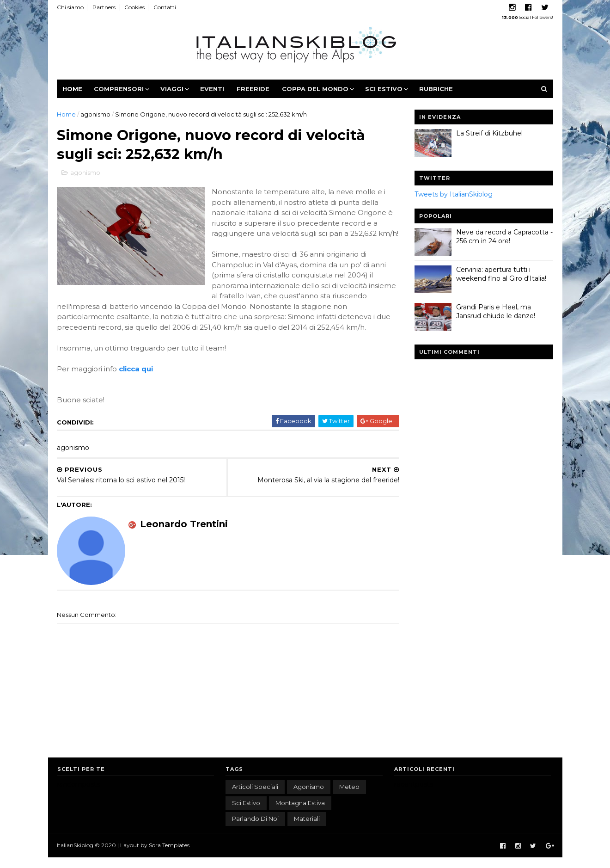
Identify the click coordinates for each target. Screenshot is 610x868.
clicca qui (136, 380)
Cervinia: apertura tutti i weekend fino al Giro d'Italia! (501, 274)
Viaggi (172, 89)
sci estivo (246, 813)
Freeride (253, 89)
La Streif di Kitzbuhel (489, 133)
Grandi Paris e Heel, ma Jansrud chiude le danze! (496, 312)
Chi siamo (71, 7)
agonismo (96, 114)
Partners (104, 7)
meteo (349, 797)
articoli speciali (255, 797)
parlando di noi (255, 829)
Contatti (165, 7)
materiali (307, 829)
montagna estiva (300, 813)
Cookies (135, 7)
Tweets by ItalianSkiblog (454, 194)
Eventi (213, 89)
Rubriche (436, 89)
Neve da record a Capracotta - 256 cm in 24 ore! (504, 237)
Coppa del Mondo (316, 89)
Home (73, 89)
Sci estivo (384, 89)
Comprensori (119, 89)
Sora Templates (170, 855)
